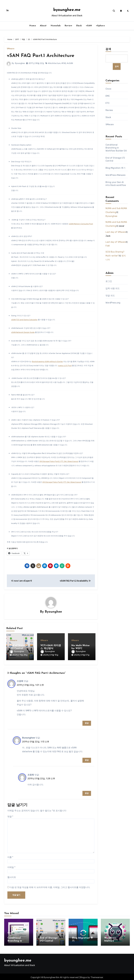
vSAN (89, 26)
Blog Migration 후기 (115, 168)
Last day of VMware (116, 232)
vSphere (100, 26)
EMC (108, 96)
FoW (108, 246)
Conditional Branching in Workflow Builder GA (116, 148)
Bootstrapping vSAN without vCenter (47, 362)
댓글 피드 (110, 296)
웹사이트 (12, 876)
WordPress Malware (115, 175)
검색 (108, 49)
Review (68, 26)
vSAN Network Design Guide (23, 332)
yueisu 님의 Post (65, 366)
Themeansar (97, 976)
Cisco (108, 89)
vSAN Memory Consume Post (81, 224)
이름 (10, 856)
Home (33, 26)
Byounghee (20, 63)
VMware (11, 49)
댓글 (10, 815)
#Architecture (54, 63)
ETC (108, 103)
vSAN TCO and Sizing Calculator (24, 320)
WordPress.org (113, 303)
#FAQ (64, 63)
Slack (79, 26)
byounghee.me (67, 10)
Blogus (84, 976)
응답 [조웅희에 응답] (87, 722)
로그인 (109, 281)
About (43, 26)
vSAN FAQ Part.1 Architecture (43, 56)
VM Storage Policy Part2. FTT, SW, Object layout (59, 461)
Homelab (56, 26)
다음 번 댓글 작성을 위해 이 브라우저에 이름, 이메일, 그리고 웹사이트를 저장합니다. (50, 886)
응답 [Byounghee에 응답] (87, 759)
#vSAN (70, 63)
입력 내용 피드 (113, 288)
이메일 (11, 866)
